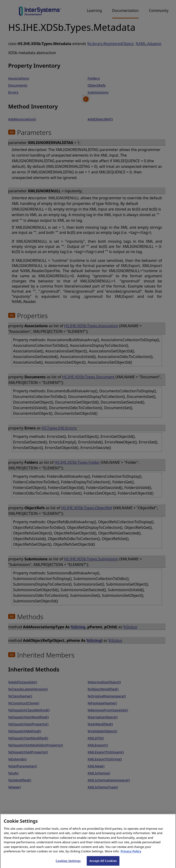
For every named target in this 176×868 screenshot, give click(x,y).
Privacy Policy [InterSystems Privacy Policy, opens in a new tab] (131, 854)
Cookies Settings (68, 863)
